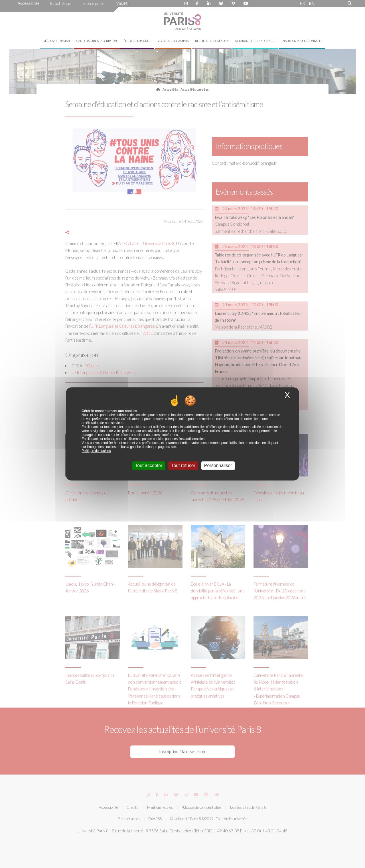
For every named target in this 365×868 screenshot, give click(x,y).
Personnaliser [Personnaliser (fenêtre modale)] (218, 466)
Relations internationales (255, 41)
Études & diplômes (137, 41)
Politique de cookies (96, 451)
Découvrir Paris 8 (56, 41)
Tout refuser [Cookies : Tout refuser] (183, 466)
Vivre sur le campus (173, 41)
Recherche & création (212, 41)
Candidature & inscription (97, 41)
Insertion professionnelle (302, 41)
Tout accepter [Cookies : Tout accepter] (149, 466)
